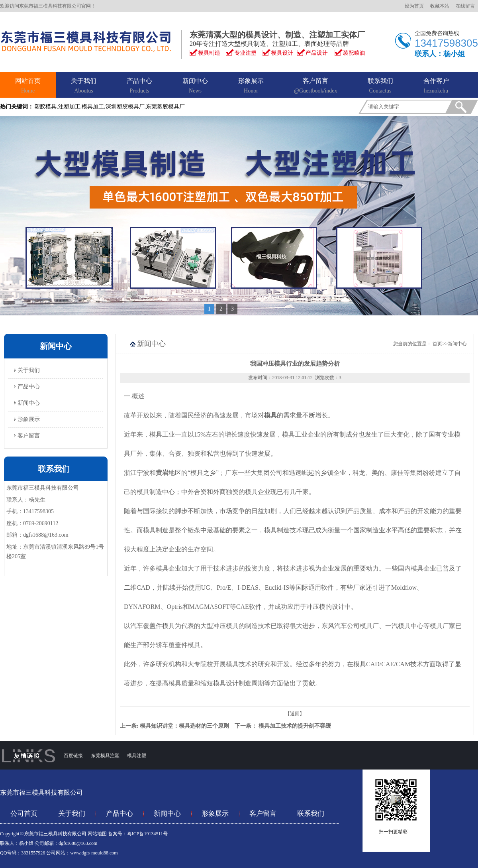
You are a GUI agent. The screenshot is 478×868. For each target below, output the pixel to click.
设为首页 (414, 6)
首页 (437, 344)
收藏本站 (440, 6)
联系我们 (380, 86)
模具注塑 (137, 756)
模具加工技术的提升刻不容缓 (295, 726)
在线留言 (465, 6)
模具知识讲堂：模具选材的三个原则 (184, 726)
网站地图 (97, 834)
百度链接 (73, 756)
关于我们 (84, 86)
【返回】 (295, 714)
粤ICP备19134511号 (147, 834)
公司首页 (24, 814)
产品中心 (139, 86)
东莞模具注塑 (105, 756)
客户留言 (316, 86)
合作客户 (436, 86)
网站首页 (28, 86)
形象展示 (251, 86)
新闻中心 (195, 86)
